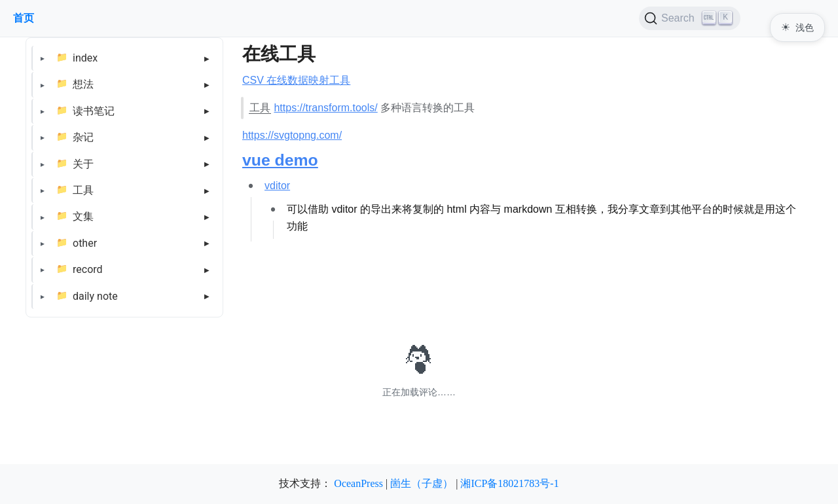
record (88, 269)
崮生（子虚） (422, 483)
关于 (83, 164)
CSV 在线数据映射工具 (296, 80)
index (85, 58)
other (85, 243)
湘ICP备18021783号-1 (509, 483)
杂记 (83, 137)
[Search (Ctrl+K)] (690, 18)
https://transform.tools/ (325, 108)
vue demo (280, 160)
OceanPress (358, 483)
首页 (24, 18)
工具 (83, 190)
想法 (83, 84)
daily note (95, 296)
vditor (277, 186)
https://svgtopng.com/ (292, 135)
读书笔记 (94, 111)
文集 (83, 216)
